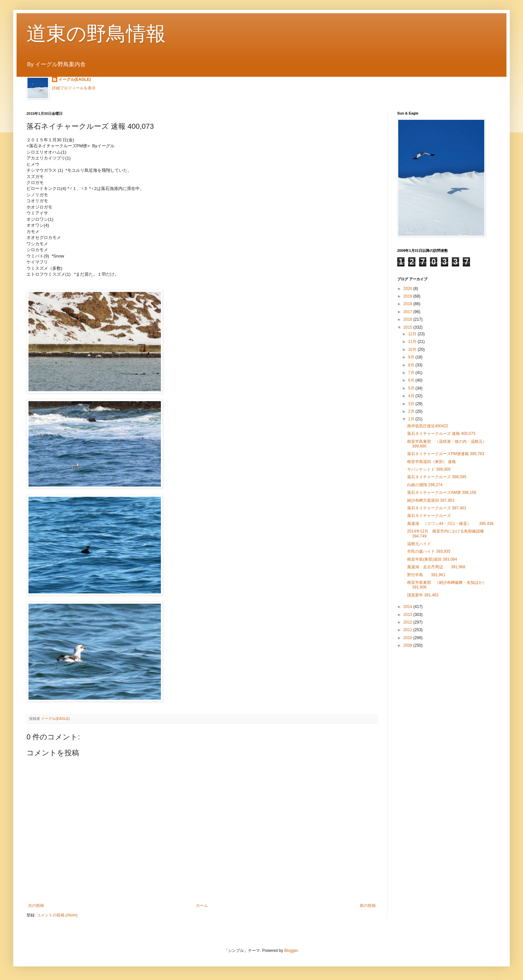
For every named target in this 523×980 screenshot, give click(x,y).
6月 (412, 380)
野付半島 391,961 (426, 575)
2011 (408, 630)
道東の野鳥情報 (96, 34)
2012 (408, 622)
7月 (412, 373)
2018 (408, 304)
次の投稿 (36, 906)
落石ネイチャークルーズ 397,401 (437, 508)
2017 (408, 312)
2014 (408, 607)
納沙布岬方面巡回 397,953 (431, 500)
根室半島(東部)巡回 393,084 (432, 559)
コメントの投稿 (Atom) (57, 915)
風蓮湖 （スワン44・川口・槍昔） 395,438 (450, 524)
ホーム (202, 906)
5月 (412, 388)
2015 (408, 327)
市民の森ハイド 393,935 (429, 551)
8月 (412, 365)
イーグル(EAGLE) (75, 79)
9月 (412, 357)
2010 (408, 638)
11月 (413, 342)
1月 (412, 419)
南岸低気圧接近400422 (428, 426)
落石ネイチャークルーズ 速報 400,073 (441, 434)
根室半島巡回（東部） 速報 (431, 462)
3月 (412, 404)
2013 (408, 615)
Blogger (291, 951)
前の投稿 (368, 906)
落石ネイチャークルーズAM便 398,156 (442, 492)
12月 (413, 334)
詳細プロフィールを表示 (74, 88)
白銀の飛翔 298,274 (425, 485)
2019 (408, 296)
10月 (413, 350)
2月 (412, 411)
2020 (408, 289)
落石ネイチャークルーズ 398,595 (437, 477)
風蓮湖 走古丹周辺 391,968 (438, 567)
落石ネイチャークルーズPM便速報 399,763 (446, 454)
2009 (408, 645)
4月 (412, 396)
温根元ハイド (419, 544)
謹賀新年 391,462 (423, 595)
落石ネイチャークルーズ (429, 516)
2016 (408, 319)
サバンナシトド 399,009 (429, 469)
